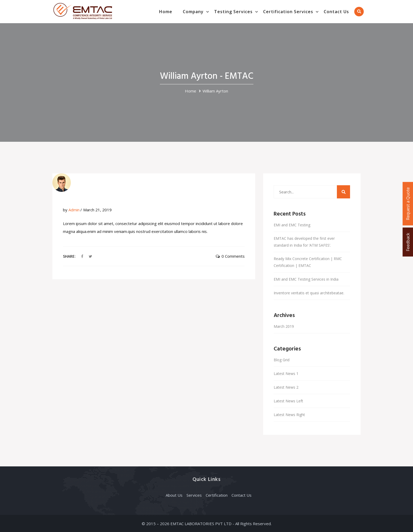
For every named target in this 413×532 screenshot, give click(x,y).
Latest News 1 (286, 374)
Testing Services (233, 12)
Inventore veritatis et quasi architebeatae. (309, 293)
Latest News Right (289, 415)
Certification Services (288, 12)
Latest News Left (288, 401)
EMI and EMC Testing (292, 225)
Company (193, 12)
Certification (217, 495)
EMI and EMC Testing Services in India (306, 279)
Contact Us (336, 12)
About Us (174, 495)
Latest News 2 (286, 387)
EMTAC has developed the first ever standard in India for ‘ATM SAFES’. (304, 242)
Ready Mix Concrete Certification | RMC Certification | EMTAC (308, 262)
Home (166, 12)
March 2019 (284, 326)
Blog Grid (282, 360)
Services (194, 495)
